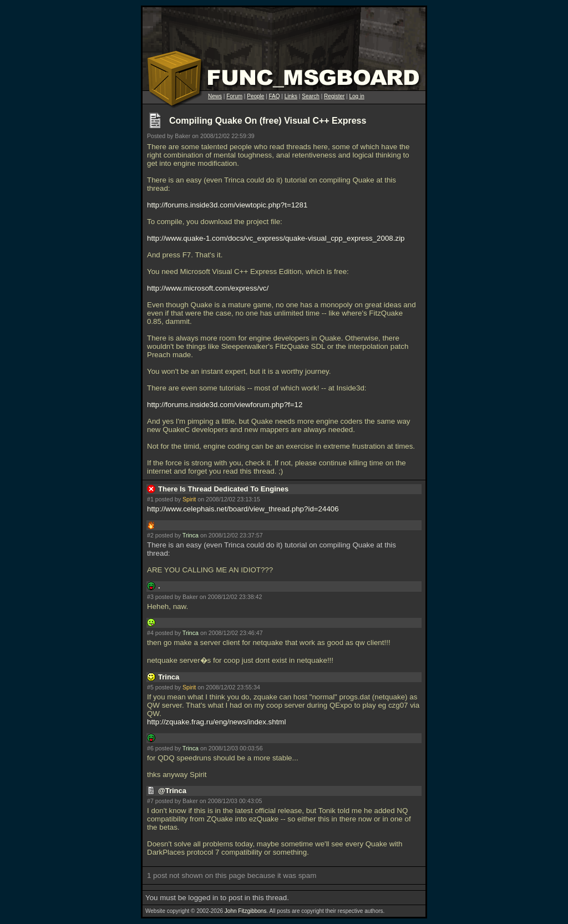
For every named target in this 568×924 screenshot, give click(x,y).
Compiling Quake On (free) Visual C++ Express (268, 121)
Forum (234, 96)
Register (334, 96)
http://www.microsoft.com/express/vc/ (208, 288)
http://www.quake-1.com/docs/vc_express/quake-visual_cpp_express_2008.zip (276, 238)
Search (311, 96)
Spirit (189, 499)
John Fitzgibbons (246, 911)
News (215, 96)
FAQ (275, 96)
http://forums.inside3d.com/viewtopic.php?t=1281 (227, 205)
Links (291, 96)
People (255, 96)
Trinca (191, 535)
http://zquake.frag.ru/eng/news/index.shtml (216, 722)
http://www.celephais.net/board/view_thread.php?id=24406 (243, 509)
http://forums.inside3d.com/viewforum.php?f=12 (225, 405)
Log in (356, 96)
